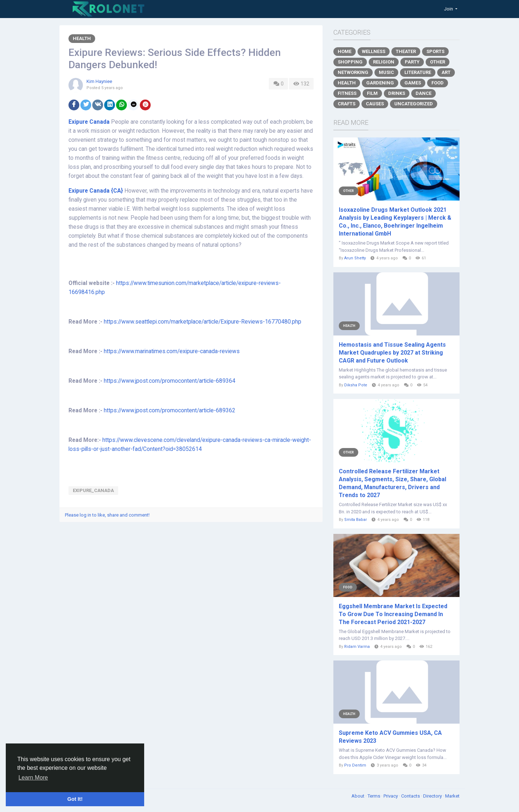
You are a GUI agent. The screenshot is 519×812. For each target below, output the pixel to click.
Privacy (391, 796)
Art (446, 72)
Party (412, 62)
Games (413, 83)
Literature (418, 72)
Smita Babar (356, 520)
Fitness (347, 93)
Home (345, 51)
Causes (375, 104)
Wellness (374, 51)
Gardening (380, 83)
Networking (353, 72)
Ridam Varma (357, 647)
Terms (374, 796)
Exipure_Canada (93, 490)
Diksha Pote (356, 385)
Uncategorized (414, 104)
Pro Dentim (355, 765)
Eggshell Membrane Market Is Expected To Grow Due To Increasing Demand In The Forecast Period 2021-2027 (393, 614)
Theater (406, 51)
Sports (435, 51)
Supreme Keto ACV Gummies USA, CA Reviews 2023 (390, 737)
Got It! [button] (75, 799)
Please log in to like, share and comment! (107, 515)
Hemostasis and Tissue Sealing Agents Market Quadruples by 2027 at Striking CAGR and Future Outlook (392, 353)
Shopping (350, 62)
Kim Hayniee (99, 81)
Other (438, 62)
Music (386, 72)
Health (82, 38)
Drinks (397, 93)
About (358, 796)
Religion (384, 62)
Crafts (347, 104)
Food (438, 83)
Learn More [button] (33, 778)
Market (452, 796)
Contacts (411, 796)
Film (372, 93)
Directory (433, 796)
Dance (423, 93)
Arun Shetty (356, 258)
